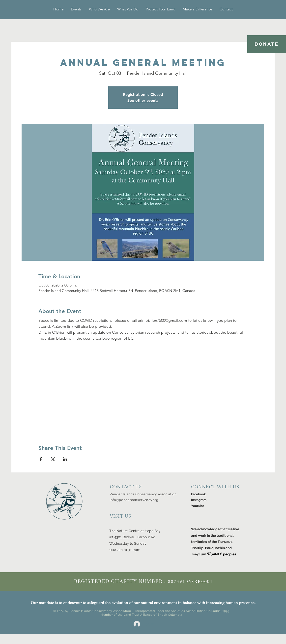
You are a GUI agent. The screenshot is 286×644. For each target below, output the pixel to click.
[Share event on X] (53, 459)
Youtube (198, 506)
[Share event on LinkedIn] (65, 459)
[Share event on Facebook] (41, 459)
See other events (143, 100)
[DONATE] (267, 44)
